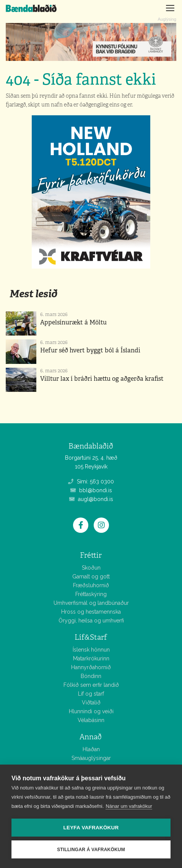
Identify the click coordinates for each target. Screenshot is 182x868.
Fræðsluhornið (91, 585)
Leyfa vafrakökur (91, 828)
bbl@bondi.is (91, 490)
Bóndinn (91, 676)
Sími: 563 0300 (91, 481)
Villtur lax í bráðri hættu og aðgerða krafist (102, 379)
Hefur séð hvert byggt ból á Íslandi (90, 350)
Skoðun (91, 568)
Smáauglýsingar (91, 758)
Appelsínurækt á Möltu (73, 322)
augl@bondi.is (91, 499)
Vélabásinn (91, 720)
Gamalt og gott (91, 576)
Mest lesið (33, 294)
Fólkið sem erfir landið (91, 685)
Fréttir (91, 555)
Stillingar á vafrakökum (91, 850)
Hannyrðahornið (91, 667)
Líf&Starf (91, 637)
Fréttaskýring (91, 594)
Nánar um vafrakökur (129, 806)
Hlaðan (91, 749)
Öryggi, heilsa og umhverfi (91, 621)
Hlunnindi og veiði (91, 711)
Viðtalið (91, 703)
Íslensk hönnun (91, 650)
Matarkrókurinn (91, 658)
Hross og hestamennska (91, 612)
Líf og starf (91, 694)
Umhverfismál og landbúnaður (91, 603)
